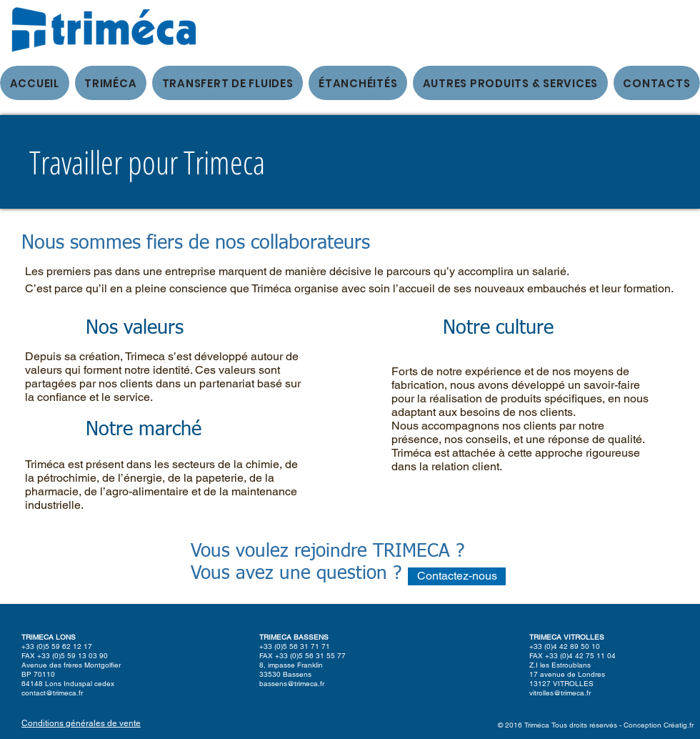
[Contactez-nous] (457, 576)
